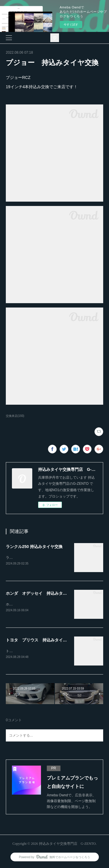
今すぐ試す (71, 25)
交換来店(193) (15, 416)
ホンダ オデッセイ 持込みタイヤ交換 (42, 594)
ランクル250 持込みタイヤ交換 (34, 547)
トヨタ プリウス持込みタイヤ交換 (34, 652)
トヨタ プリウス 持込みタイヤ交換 (40, 641)
